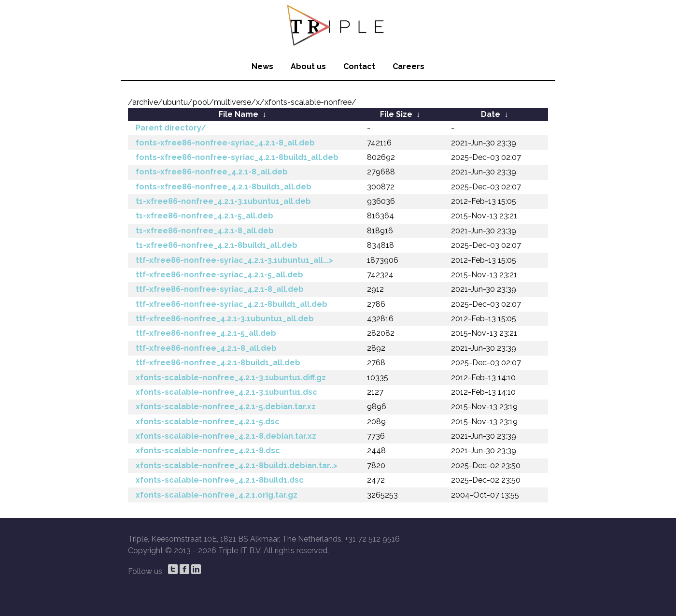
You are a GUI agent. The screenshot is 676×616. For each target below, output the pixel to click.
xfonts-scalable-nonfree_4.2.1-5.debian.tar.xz (226, 407)
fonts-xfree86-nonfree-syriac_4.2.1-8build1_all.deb (237, 157)
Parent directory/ (171, 128)
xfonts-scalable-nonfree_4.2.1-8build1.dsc (220, 480)
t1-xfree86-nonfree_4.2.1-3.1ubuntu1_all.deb (223, 201)
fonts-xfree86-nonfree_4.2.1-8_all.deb (212, 172)
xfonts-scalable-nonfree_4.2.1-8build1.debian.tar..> (237, 466)
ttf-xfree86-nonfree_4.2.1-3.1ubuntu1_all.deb (225, 319)
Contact (359, 66)
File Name (239, 114)
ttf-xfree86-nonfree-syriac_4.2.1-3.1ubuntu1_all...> (234, 260)
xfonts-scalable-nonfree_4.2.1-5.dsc (208, 422)
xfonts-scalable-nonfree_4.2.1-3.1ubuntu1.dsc (226, 392)
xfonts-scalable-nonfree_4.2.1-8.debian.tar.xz (226, 436)
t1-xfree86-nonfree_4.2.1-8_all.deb (205, 231)
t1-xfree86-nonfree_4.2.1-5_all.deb (204, 216)
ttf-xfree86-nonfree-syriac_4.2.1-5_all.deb (219, 275)
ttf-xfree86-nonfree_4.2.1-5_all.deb (206, 333)
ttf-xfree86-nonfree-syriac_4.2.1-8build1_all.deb (232, 304)
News (262, 66)
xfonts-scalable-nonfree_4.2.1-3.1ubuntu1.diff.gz (231, 378)
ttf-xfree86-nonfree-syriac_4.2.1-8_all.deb (220, 289)
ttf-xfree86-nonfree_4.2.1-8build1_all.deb (218, 363)
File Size (396, 114)
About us (308, 66)
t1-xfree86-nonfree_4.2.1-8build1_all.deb (217, 245)
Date (491, 114)
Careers (408, 66)
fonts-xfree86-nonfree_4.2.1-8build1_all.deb (224, 187)
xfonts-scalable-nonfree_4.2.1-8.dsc (208, 451)
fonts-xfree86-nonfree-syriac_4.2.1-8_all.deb (225, 143)
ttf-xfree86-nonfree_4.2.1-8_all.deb (206, 348)
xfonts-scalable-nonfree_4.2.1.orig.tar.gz (217, 495)
